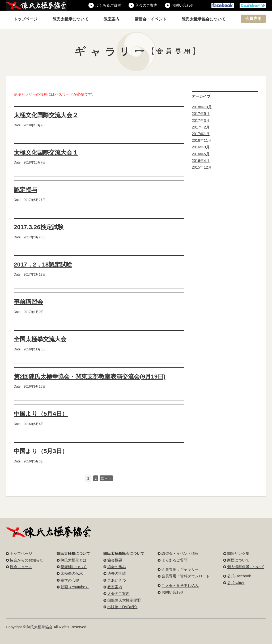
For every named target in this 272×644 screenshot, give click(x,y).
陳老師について (74, 567)
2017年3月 (201, 121)
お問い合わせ (183, 5)
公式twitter (236, 583)
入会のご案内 (146, 5)
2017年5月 (201, 114)
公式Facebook (239, 576)
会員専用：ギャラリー (180, 569)
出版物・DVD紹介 (122, 607)
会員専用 (253, 19)
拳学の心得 (70, 580)
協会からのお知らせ (27, 560)
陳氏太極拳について (71, 19)
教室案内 (112, 19)
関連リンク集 (238, 553)
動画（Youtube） (75, 587)
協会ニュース (21, 567)
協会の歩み (117, 567)
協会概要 (115, 560)
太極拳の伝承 (72, 573)
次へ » (106, 478)
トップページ (25, 19)
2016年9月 (201, 147)
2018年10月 (202, 107)
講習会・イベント (151, 19)
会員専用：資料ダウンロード (186, 576)
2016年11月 (202, 140)
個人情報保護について (246, 567)
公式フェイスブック (223, 5)
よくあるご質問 (108, 5)
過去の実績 (117, 573)
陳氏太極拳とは (74, 560)
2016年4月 (201, 161)
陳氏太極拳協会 (36, 5)
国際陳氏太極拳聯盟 (124, 600)
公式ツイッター (253, 5)
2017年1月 (201, 134)
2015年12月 (202, 167)
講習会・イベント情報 (180, 553)
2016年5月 (201, 154)
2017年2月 (201, 127)
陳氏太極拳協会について (204, 19)
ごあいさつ (117, 580)
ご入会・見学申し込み (180, 586)
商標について (238, 560)
